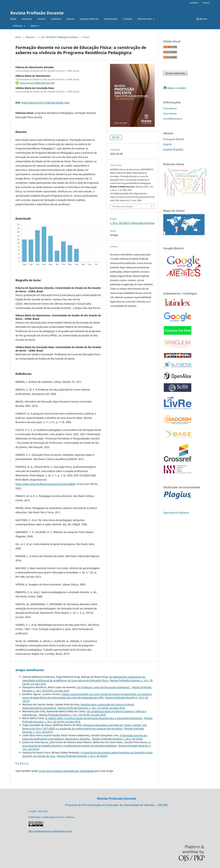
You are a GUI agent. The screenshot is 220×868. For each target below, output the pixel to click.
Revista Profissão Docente (37, 13)
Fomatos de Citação (123, 206)
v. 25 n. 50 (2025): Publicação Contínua (58, 37)
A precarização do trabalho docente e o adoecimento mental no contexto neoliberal (86, 744)
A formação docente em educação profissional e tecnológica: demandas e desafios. (85, 737)
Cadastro (56, 19)
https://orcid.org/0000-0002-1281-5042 (37, 83)
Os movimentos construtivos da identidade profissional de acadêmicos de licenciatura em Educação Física (84, 679)
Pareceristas (145, 19)
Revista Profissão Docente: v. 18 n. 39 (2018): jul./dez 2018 (91, 708)
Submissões (111, 19)
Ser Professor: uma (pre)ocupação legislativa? (104, 687)
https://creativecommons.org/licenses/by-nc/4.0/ (50, 831)
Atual (13, 19)
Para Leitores (170, 108)
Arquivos (27, 19)
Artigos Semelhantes (30, 670)
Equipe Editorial (89, 19)
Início (18, 37)
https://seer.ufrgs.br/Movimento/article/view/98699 (46, 484)
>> (27, 763)
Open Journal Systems (176, 513)
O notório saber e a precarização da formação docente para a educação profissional (94, 718)
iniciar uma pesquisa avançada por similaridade (66, 771)
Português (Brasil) (174, 139)
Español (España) (173, 149)
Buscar (71, 19)
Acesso (41, 19)
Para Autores (170, 114)
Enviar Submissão (175, 73)
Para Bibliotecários (173, 119)
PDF (117, 137)
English (168, 144)
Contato (128, 19)
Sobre (34, 26)
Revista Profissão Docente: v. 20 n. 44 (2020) (118, 739)
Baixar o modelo (177, 88)
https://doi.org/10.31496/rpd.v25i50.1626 (45, 103)
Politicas (18, 26)
